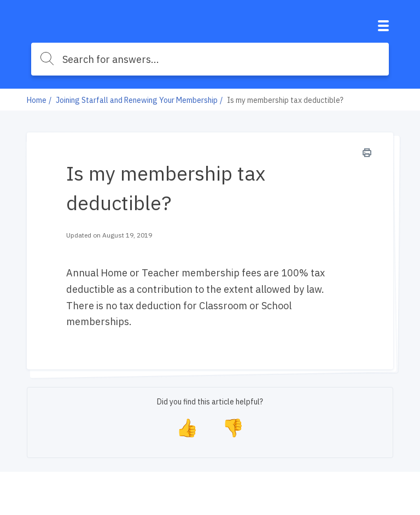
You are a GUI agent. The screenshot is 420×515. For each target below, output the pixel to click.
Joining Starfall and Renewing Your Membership (137, 100)
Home (37, 100)
